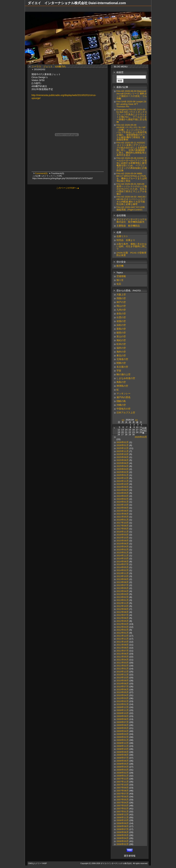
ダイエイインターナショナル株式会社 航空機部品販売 (132, 221)
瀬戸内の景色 (123, 397)
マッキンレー (123, 394)
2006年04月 (123, 838)
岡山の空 (121, 306)
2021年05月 (123, 517)
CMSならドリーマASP (38, 863)
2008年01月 (123, 776)
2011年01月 (123, 669)
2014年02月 (123, 570)
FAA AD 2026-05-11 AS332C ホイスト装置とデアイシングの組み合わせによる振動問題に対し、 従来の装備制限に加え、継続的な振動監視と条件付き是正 (132, 149)
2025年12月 (123, 448)
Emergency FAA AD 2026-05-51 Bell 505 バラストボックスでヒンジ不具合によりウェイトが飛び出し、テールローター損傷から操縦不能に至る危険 (132, 116)
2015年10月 (123, 538)
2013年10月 (123, 576)
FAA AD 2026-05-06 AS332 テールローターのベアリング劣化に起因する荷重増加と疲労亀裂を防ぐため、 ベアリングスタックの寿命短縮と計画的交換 (132, 164)
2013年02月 (123, 597)
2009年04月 (123, 731)
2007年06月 (123, 797)
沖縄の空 (121, 405)
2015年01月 (123, 553)
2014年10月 (123, 559)
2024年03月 (123, 496)
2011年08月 (123, 648)
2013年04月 (123, 591)
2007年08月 (123, 791)
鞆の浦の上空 (123, 374)
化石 (119, 284)
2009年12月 (123, 707)
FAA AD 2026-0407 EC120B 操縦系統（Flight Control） (131, 208)
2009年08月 (123, 719)
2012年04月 (123, 624)
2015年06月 (123, 544)
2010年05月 (123, 692)
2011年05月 (123, 657)
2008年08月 (123, 755)
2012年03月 (123, 627)
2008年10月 (123, 749)
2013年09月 (123, 579)
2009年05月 (123, 728)
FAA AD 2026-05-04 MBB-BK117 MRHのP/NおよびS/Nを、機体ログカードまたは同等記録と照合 (132, 177)
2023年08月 (123, 511)
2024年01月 (123, 502)
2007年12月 (123, 779)
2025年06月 (123, 463)
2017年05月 (123, 529)
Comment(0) (42, 173)
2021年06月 (123, 514)
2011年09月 (123, 645)
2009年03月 (123, 734)
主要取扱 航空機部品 (128, 226)
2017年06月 (123, 526)
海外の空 (121, 352)
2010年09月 (123, 681)
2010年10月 (123, 678)
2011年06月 (123, 654)
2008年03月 (123, 770)
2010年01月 (123, 704)
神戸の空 (121, 302)
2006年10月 (123, 820)
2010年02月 (123, 701)
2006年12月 (123, 815)
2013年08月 (123, 582)
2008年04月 (123, 767)
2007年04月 (123, 803)
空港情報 (122, 276)
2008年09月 (123, 752)
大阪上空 (121, 295)
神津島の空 (122, 386)
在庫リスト (122, 236)
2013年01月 (123, 600)
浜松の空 (121, 325)
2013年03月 (123, 594)
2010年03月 (123, 698)
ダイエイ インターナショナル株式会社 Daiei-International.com (77, 3)
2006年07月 (123, 829)
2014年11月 (123, 556)
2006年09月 (123, 823)
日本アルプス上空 (126, 413)
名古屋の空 (122, 367)
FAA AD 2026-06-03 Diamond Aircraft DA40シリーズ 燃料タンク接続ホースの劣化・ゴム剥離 (132, 95)
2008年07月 (123, 758)
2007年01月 (123, 812)
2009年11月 (123, 710)
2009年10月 (123, 713)
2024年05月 (123, 493)
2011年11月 (123, 639)
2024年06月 (123, 490)
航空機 (120, 266)
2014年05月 (123, 567)
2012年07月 (123, 615)
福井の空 (121, 348)
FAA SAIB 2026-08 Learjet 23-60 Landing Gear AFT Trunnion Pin (132, 104)
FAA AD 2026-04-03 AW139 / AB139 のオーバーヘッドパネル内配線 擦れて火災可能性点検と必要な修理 (131, 200)
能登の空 (121, 333)
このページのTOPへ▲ (68, 188)
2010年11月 (123, 675)
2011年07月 (123, 651)
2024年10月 (123, 484)
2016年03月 (123, 535)
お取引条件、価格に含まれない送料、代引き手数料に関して (132, 246)
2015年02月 (123, 550)
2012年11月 (123, 603)
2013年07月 (123, 585)
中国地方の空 (123, 409)
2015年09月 (123, 541)
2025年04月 (123, 466)
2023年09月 (123, 508)
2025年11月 (123, 451)
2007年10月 (123, 785)
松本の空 (121, 344)
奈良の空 (121, 314)
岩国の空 (121, 321)
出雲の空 (121, 317)
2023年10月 (123, 505)
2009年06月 (123, 725)
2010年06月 (123, 690)
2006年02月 (123, 844)
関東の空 (121, 363)
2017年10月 (123, 523)
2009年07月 (123, 722)
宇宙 (119, 371)
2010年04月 (123, 695)
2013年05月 (123, 588)
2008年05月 (123, 764)
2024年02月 (123, 499)
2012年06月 (123, 618)
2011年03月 (123, 663)
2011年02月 (123, 666)
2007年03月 (123, 806)
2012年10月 (123, 606)
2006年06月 (123, 832)
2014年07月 (123, 564)
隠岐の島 (121, 401)
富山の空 (121, 337)
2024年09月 (123, 487)
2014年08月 (123, 562)
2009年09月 (123, 716)
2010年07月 (123, 687)
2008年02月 (123, 773)
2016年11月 (123, 532)
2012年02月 (123, 630)
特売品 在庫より (126, 240)
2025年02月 (123, 472)
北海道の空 (122, 359)
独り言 (120, 280)
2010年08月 (123, 684)
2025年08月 (123, 460)
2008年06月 (123, 761)
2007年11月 (123, 782)
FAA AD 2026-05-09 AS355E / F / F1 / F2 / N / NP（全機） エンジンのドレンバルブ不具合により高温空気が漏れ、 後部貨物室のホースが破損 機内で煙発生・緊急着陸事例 (132, 132)
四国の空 (121, 298)
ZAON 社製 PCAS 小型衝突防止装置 (131, 254)
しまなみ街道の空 (126, 378)
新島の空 (121, 329)
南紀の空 (121, 340)
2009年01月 (123, 740)
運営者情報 (130, 856)
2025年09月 (123, 457)
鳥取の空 (121, 382)
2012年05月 (123, 621)
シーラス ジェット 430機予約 (49, 67)
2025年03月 (123, 469)
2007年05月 (123, 800)
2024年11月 (123, 481)
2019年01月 (123, 520)
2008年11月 (123, 746)
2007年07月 (123, 794)
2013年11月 (123, 573)
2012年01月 (123, 633)
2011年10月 (123, 642)
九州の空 (121, 310)
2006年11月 (123, 818)
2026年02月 (123, 442)
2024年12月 (123, 478)
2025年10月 (123, 454)
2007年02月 (123, 809)
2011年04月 (123, 660)
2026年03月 (141, 437)
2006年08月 (123, 826)
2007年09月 (123, 788)
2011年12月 (123, 636)
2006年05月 (123, 835)
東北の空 (121, 356)
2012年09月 (123, 609)
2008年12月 (123, 743)
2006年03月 (123, 841)
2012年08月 (123, 612)
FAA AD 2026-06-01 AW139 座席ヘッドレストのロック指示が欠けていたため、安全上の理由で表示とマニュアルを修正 (132, 189)
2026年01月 (123, 445)
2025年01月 (123, 475)
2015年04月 (123, 547)
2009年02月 (123, 737)
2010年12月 (123, 672)
